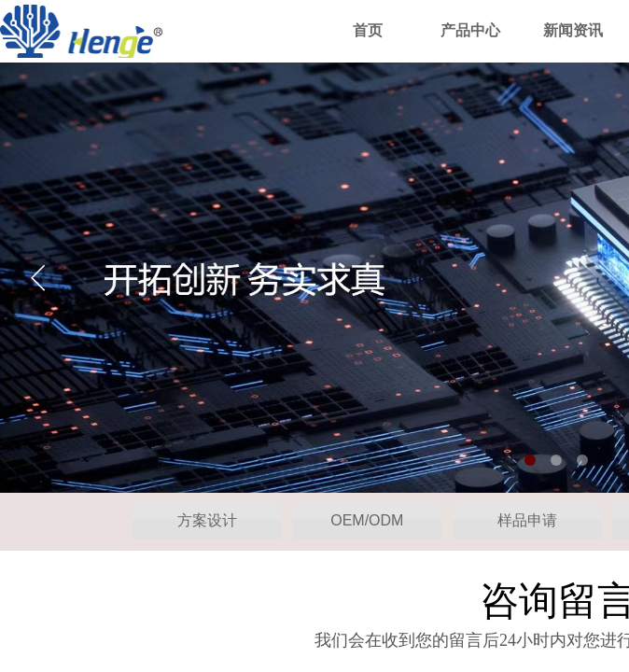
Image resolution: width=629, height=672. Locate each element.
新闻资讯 (573, 30)
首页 (368, 30)
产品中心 (470, 30)
